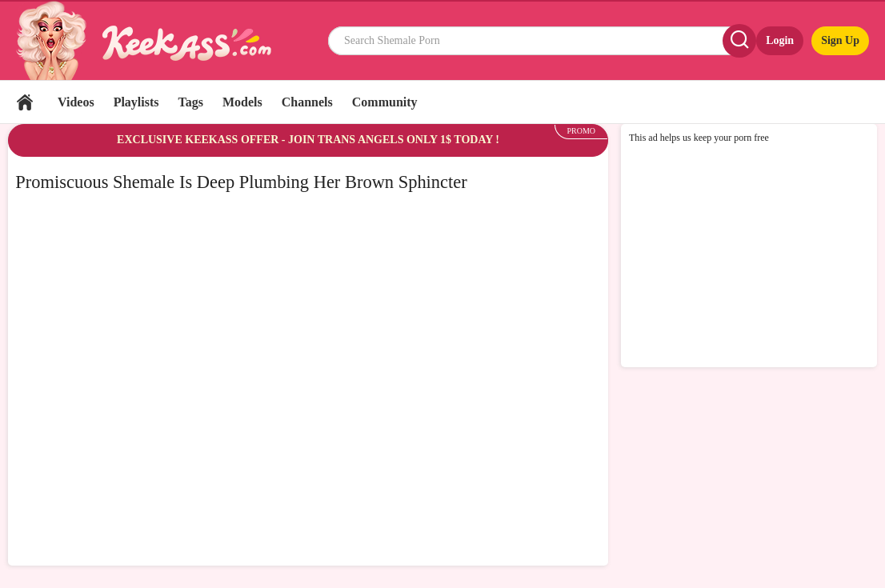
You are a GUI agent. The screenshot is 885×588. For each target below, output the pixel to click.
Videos (76, 102)
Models (242, 102)
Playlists (136, 102)
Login (780, 40)
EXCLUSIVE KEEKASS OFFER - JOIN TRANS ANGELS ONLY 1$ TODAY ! (308, 140)
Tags (191, 102)
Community (385, 102)
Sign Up (840, 40)
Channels (307, 102)
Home (25, 102)
